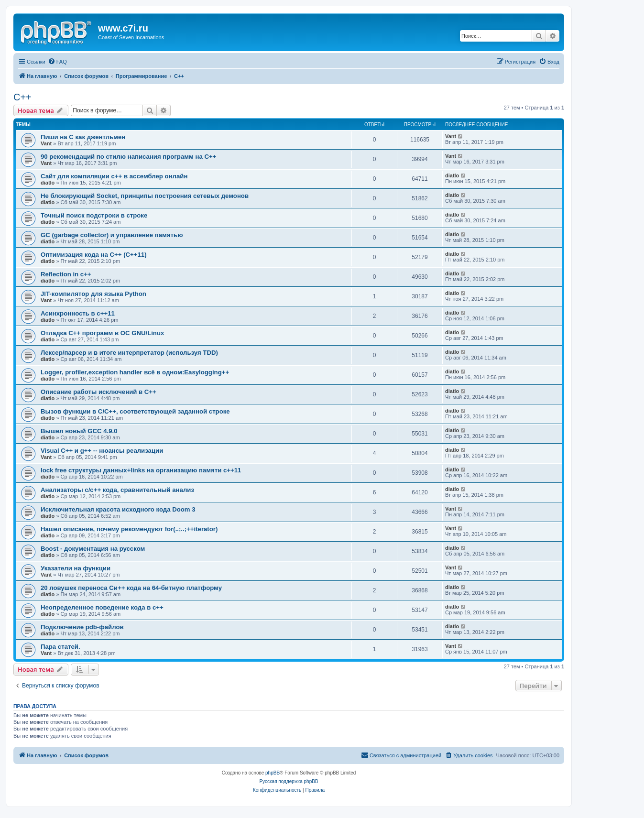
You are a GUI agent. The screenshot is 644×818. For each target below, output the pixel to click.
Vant (46, 143)
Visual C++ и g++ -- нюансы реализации (102, 451)
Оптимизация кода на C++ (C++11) (94, 255)
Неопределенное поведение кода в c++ (102, 607)
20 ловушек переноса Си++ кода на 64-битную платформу (131, 588)
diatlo (48, 183)
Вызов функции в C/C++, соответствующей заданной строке (135, 411)
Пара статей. (60, 647)
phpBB (273, 773)
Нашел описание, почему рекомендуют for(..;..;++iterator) (129, 529)
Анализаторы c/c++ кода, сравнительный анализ (117, 490)
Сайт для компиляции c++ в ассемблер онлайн (114, 176)
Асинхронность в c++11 (78, 313)
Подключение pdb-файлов (82, 627)
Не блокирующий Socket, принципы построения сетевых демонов (145, 196)
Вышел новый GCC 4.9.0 (79, 431)
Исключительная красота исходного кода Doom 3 (118, 509)
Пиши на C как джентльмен (83, 137)
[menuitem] (57, 62)
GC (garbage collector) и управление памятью (112, 235)
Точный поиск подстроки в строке (94, 215)
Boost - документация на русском (93, 549)
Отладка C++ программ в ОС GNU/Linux (102, 333)
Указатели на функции (76, 568)
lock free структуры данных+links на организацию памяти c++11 (141, 470)
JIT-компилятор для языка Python (93, 294)
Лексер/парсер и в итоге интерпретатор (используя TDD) (129, 353)
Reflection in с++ (66, 274)
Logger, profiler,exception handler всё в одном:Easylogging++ (135, 372)
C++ (22, 97)
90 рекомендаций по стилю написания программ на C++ (128, 157)
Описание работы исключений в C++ (98, 392)
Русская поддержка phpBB (289, 781)
